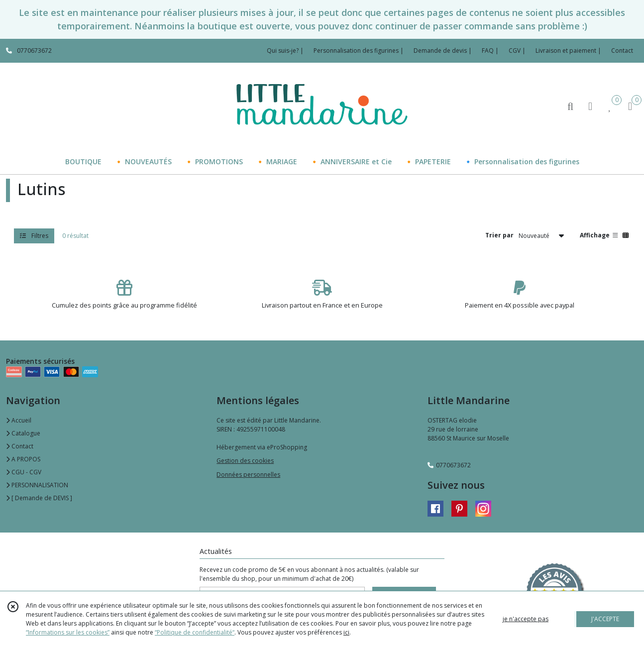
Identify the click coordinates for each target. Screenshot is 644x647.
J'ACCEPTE (605, 619)
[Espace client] (590, 106)
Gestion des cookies (245, 461)
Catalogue (23, 433)
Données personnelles (248, 475)
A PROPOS (23, 459)
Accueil (19, 420)
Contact (622, 51)
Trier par (499, 235)
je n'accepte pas (526, 619)
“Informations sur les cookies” (68, 632)
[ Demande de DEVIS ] (39, 498)
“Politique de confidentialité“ (195, 632)
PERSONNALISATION (37, 485)
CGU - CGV (24, 472)
